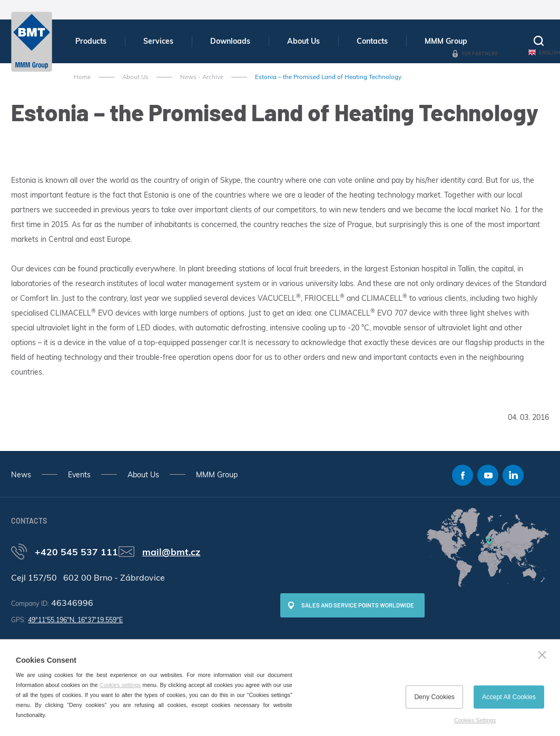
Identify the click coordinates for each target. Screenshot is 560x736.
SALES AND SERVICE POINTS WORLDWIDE (358, 605)
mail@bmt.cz (171, 552)
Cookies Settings (475, 720)
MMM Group (446, 41)
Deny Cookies (434, 697)
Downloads (230, 41)
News (21, 475)
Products (91, 41)
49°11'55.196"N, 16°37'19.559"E (75, 620)
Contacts (372, 41)
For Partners (480, 53)
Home (82, 77)
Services (158, 41)
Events (79, 475)
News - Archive (202, 77)
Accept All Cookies (509, 697)
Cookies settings (120, 685)
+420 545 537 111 (76, 552)
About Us (303, 41)
